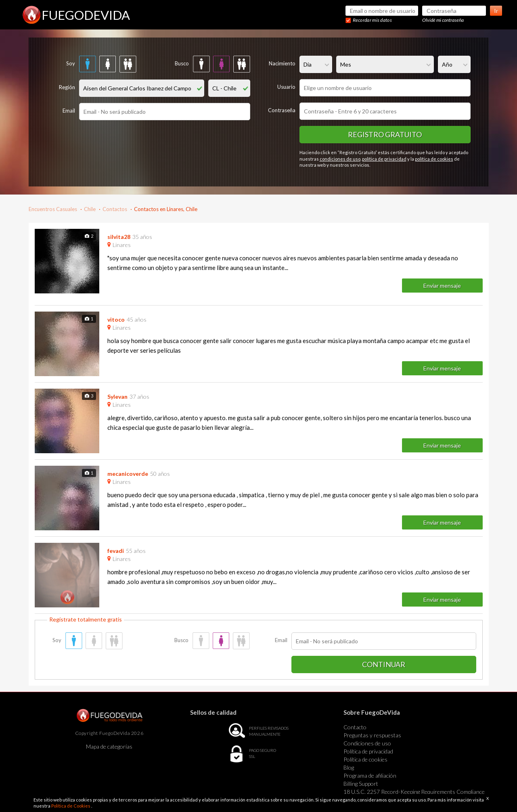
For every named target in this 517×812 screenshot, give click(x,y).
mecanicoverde (128, 474)
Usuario (286, 87)
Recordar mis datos (372, 20)
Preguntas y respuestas (372, 735)
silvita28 (119, 237)
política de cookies (434, 159)
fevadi (116, 551)
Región (67, 87)
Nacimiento (282, 63)
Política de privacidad (368, 751)
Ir (496, 11)
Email (69, 111)
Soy (71, 63)
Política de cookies (365, 759)
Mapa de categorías (109, 746)
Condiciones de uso (367, 743)
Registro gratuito (385, 134)
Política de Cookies (71, 806)
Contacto (355, 727)
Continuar (384, 664)
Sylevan (117, 397)
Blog (349, 767)
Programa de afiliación (370, 775)
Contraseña (282, 110)
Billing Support (361, 784)
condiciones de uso (340, 159)
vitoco (116, 319)
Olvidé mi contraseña (443, 20)
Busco (182, 63)
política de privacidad (384, 159)
